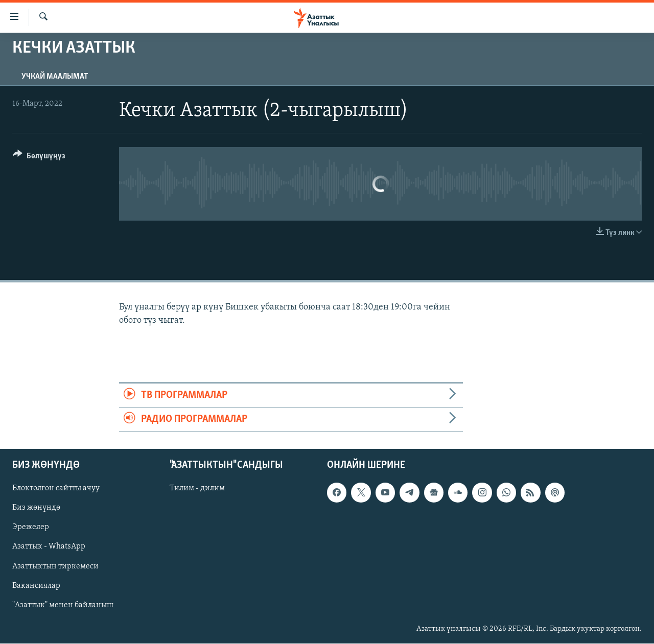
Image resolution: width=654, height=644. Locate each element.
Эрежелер (31, 528)
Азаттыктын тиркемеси (55, 566)
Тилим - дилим (197, 489)
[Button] (39, 158)
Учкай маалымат (55, 77)
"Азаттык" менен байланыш (63, 605)
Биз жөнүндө (36, 508)
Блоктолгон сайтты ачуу (56, 489)
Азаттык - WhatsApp (49, 547)
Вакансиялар (36, 586)
